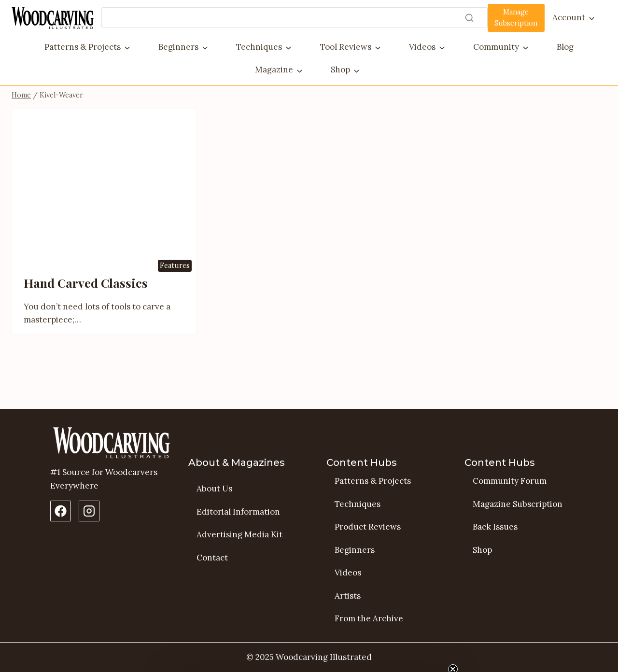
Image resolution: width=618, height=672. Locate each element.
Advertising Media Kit (239, 534)
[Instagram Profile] (89, 511)
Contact (212, 558)
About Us (214, 489)
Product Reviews (368, 527)
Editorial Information (238, 512)
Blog (565, 47)
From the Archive (369, 618)
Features (175, 301)
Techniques (259, 47)
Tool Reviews (346, 47)
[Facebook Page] (61, 511)
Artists (348, 596)
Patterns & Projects (83, 47)
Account (569, 17)
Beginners (178, 47)
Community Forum (510, 481)
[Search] (295, 18)
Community (496, 47)
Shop (340, 70)
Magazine (274, 70)
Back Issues (495, 527)
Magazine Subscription (518, 504)
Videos (422, 47)
